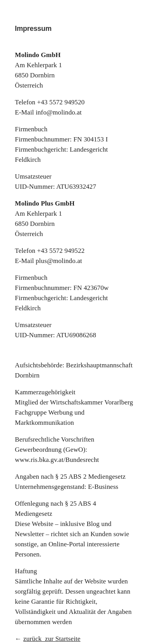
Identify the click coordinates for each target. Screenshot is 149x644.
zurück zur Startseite (52, 639)
